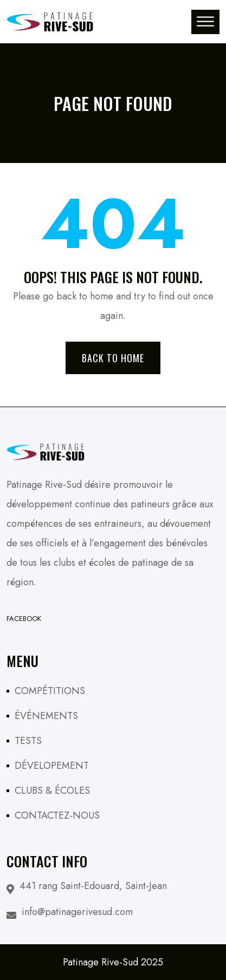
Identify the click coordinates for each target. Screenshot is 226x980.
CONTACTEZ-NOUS (57, 815)
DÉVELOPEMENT (52, 766)
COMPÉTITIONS (50, 691)
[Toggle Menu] (205, 21)
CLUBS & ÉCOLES (52, 790)
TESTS (28, 741)
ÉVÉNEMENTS (46, 716)
